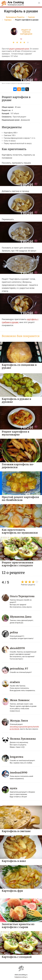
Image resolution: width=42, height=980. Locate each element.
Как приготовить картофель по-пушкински (20, 531)
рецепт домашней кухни (19, 49)
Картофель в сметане (16, 831)
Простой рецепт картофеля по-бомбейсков (20, 498)
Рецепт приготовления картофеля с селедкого (18, 564)
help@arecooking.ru (21, 977)
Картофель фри (12, 891)
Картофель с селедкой (17, 957)
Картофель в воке (14, 861)
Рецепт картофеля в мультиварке (16, 433)
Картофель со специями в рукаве (19, 366)
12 (21, 39)
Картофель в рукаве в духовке (16, 400)
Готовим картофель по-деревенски (18, 466)
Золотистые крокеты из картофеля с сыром (18, 926)
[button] (39, 3)
